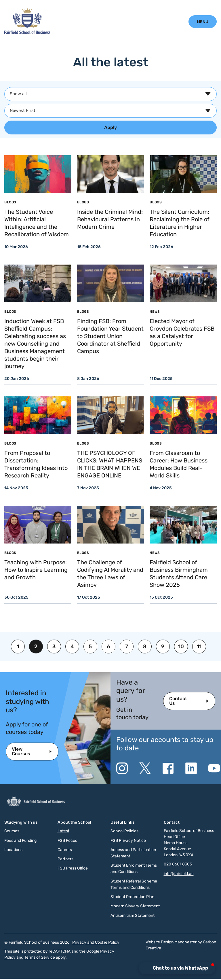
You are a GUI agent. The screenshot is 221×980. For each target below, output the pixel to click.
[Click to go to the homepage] (27, 33)
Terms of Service (40, 957)
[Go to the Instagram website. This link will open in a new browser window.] (122, 768)
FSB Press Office (73, 868)
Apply (110, 127)
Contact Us (178, 701)
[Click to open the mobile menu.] (203, 22)
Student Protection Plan (132, 897)
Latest (63, 831)
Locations (13, 850)
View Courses (21, 751)
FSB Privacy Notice (128, 841)
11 (199, 647)
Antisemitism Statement (133, 916)
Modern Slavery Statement (135, 906)
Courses (12, 831)
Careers (65, 850)
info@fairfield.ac (179, 874)
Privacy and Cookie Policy (96, 942)
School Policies (124, 831)
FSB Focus (67, 841)
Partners (65, 859)
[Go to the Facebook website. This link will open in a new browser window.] (168, 768)
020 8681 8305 (178, 864)
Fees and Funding (20, 841)
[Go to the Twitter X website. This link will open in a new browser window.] (145, 768)
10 (181, 647)
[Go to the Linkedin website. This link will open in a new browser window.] (191, 768)
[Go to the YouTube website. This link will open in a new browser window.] (214, 768)
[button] (178, 968)
